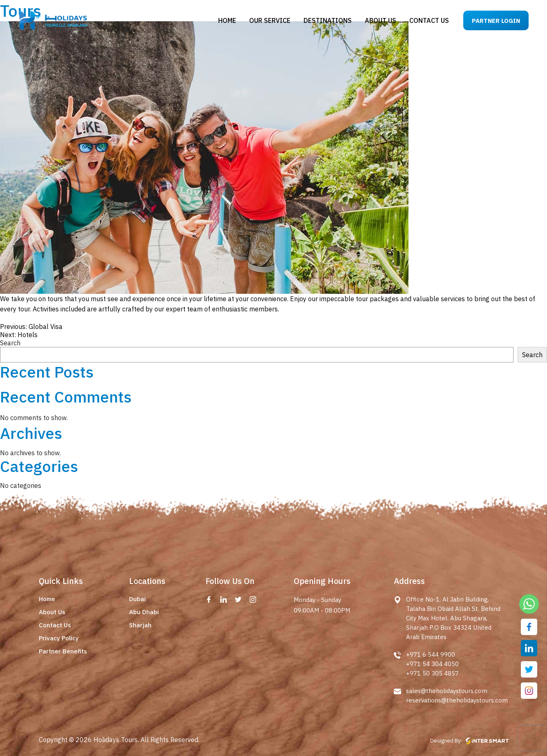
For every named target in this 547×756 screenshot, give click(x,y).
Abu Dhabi (144, 612)
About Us (52, 612)
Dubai (137, 599)
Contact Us (55, 625)
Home (227, 20)
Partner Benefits (63, 651)
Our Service (270, 20)
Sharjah (140, 625)
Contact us (429, 20)
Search (10, 343)
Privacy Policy (59, 638)
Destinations (328, 20)
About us (381, 20)
